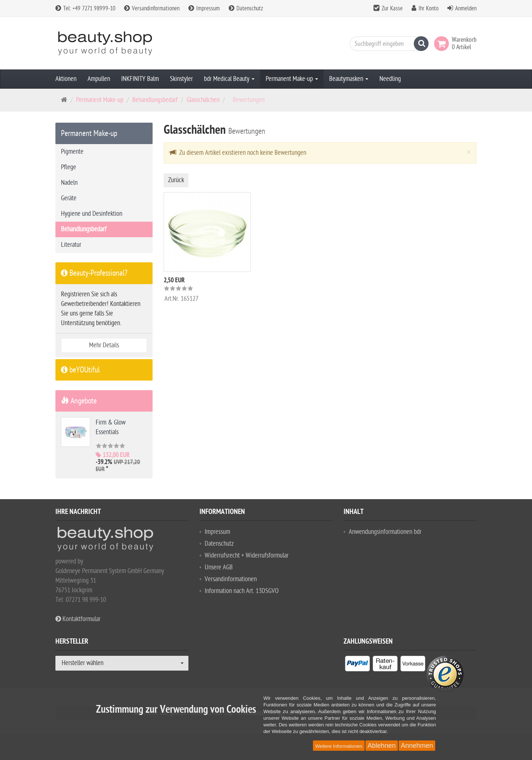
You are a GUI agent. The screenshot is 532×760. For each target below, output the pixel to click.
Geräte (69, 198)
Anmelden (466, 8)
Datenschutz (246, 8)
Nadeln (69, 183)
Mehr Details (104, 345)
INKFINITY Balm (140, 79)
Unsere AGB (219, 567)
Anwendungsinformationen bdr (385, 532)
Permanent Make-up (292, 79)
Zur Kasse (392, 8)
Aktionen (66, 79)
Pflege (69, 167)
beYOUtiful (80, 370)
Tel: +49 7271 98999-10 (85, 8)
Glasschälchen (203, 100)
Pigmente (72, 152)
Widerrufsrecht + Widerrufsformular (247, 555)
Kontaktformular (78, 619)
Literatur (71, 245)
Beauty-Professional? (94, 273)
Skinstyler (181, 79)
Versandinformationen (152, 8)
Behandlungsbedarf (155, 100)
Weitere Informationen (339, 746)
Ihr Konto (429, 8)
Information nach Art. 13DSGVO (242, 591)
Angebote (79, 401)
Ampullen (99, 79)
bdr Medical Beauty (229, 79)
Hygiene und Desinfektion (92, 214)
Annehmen (417, 746)
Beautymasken (349, 79)
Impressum (204, 8)
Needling (390, 79)
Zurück (176, 180)
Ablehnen (382, 746)
